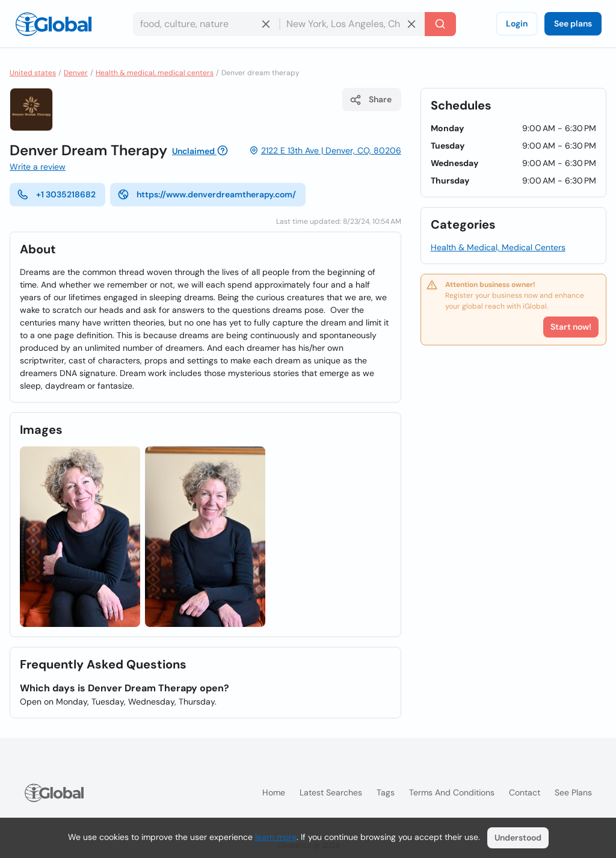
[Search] (440, 24)
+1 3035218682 (56, 194)
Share (371, 100)
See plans (573, 23)
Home (274, 792)
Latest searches (331, 792)
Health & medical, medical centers (155, 73)
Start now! (571, 327)
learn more (276, 837)
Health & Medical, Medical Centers (498, 247)
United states (33, 73)
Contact (525, 792)
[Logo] (54, 24)
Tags (386, 792)
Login (517, 23)
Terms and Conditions (452, 792)
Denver (76, 73)
